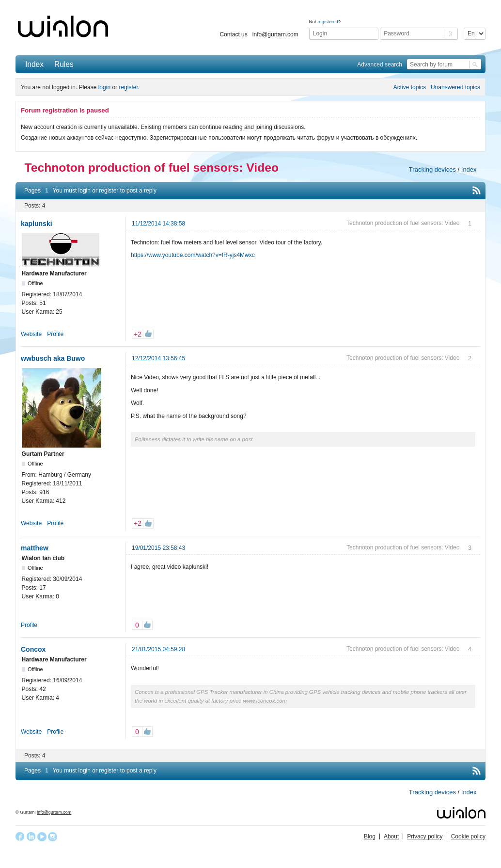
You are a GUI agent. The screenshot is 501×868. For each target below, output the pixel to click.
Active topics (410, 87)
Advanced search (380, 64)
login (104, 87)
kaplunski (37, 224)
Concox (33, 649)
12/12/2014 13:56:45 (158, 358)
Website (31, 334)
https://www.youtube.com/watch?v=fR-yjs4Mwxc (193, 255)
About (391, 836)
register (128, 87)
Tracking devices (432, 169)
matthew (35, 548)
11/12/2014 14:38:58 (158, 224)
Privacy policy (425, 836)
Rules (64, 64)
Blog (370, 836)
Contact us (233, 34)
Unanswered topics (455, 87)
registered (328, 22)
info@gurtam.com (275, 34)
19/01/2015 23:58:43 (158, 548)
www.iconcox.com (265, 701)
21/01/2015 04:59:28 (158, 649)
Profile (55, 334)
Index (34, 64)
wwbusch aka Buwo (53, 358)
